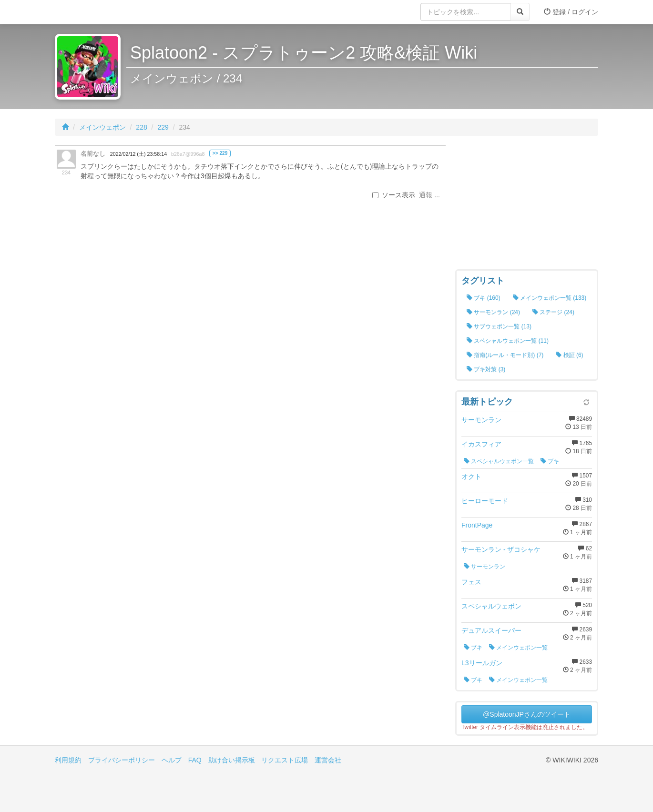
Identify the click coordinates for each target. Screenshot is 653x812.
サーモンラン (481, 420)
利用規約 (68, 760)
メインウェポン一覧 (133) (550, 298)
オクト (471, 477)
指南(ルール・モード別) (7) (505, 355)
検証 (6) (569, 355)
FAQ (195, 760)
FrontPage (477, 525)
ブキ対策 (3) (486, 369)
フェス (471, 582)
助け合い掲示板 (232, 760)
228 (141, 127)
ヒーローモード (485, 501)
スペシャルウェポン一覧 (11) (508, 341)
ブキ (550, 461)
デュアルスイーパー (491, 630)
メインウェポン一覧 (518, 648)
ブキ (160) (484, 298)
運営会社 (328, 760)
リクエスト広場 (285, 760)
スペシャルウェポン (491, 606)
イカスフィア (481, 444)
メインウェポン (102, 127)
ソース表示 (394, 195)
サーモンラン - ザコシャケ (501, 549)
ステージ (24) (553, 312)
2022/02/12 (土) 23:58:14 (138, 154)
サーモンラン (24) (493, 312)
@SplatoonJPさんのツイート (527, 714)
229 (163, 127)
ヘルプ (172, 760)
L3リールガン (482, 663)
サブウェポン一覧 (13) (499, 326)
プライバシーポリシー (122, 760)
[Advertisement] (527, 205)
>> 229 (220, 153)
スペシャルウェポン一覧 (499, 461)
